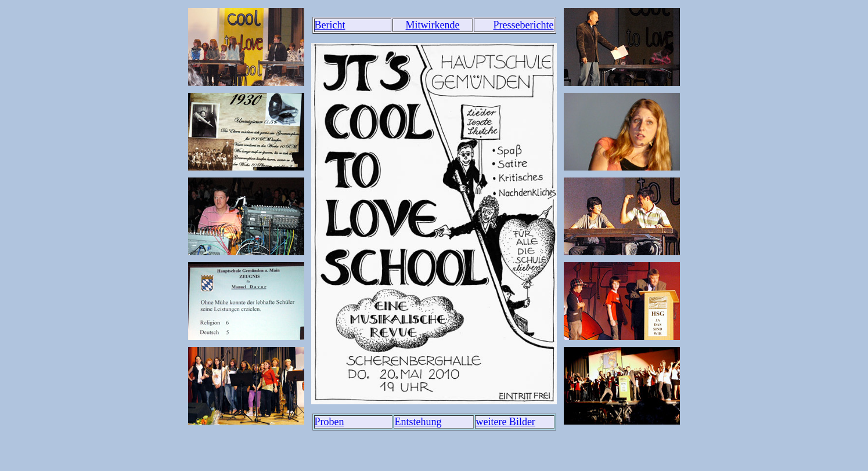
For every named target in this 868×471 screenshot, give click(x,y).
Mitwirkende (433, 25)
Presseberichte (524, 25)
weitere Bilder (505, 422)
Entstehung (418, 422)
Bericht (330, 25)
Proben (329, 422)
